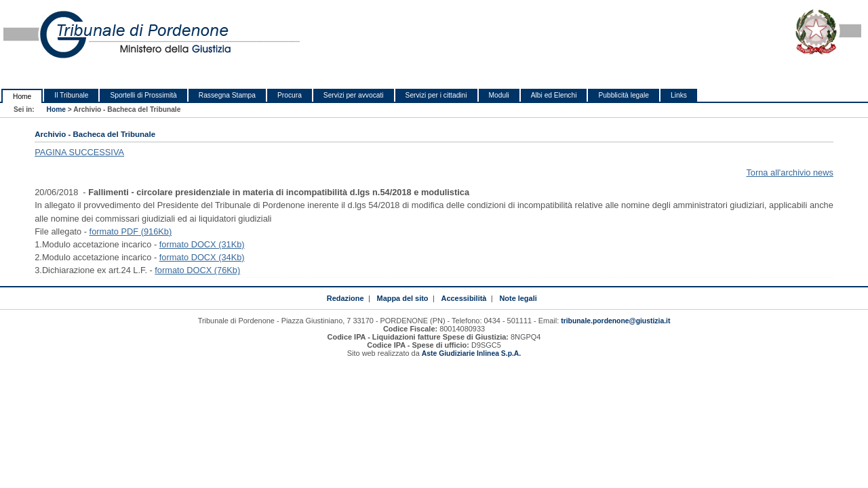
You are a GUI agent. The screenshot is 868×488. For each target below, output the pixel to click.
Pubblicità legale (624, 95)
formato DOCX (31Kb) (202, 244)
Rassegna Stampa (227, 95)
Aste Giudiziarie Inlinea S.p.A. (471, 353)
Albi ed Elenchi (554, 95)
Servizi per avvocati (354, 95)
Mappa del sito (403, 298)
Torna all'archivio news (789, 172)
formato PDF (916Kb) (131, 231)
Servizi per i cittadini (436, 95)
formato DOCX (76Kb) (197, 270)
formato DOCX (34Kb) (202, 257)
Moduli (499, 95)
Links (679, 95)
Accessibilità (464, 298)
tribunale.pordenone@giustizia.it (615, 321)
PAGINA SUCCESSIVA (79, 152)
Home (22, 97)
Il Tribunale (71, 95)
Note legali (518, 298)
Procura (290, 95)
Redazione (346, 298)
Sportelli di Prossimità (143, 95)
